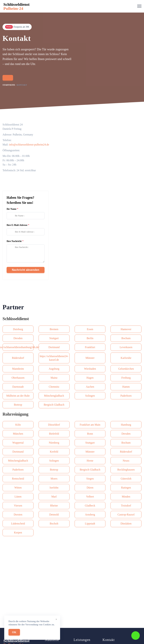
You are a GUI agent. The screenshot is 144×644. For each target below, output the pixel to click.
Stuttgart (54, 338)
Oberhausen (18, 378)
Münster (90, 358)
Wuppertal (18, 443)
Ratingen (126, 488)
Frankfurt (90, 347)
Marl (54, 497)
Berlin (90, 338)
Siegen (90, 479)
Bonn (90, 434)
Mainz (54, 378)
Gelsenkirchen (126, 369)
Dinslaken (126, 524)
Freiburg (126, 378)
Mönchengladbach (54, 396)
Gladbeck (90, 506)
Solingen (90, 396)
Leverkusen (126, 347)
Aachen (90, 387)
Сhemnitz (54, 387)
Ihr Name (12, 209)
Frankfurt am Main (90, 425)
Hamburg (126, 425)
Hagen (90, 378)
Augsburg (54, 369)
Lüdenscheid (18, 524)
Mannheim (18, 369)
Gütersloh (126, 479)
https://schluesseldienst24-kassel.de (54, 358)
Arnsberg (90, 515)
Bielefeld (54, 434)
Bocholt (54, 524)
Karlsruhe (126, 358)
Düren (90, 488)
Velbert (90, 497)
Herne (90, 461)
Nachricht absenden (26, 270)
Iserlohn (54, 488)
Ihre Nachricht (14, 241)
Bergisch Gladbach (54, 405)
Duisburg (18, 329)
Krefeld (54, 452)
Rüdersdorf (18, 358)
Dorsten (18, 515)
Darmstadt (18, 387)
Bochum (126, 338)
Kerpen (18, 533)
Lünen (18, 497)
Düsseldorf (54, 425)
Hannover (126, 329)
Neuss (126, 461)
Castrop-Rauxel (126, 515)
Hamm (126, 387)
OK (14, 632)
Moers (54, 479)
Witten (18, 488)
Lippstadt (90, 524)
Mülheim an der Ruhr (18, 396)
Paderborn (126, 396)
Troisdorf (126, 506)
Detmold (54, 515)
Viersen (18, 506)
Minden (126, 497)
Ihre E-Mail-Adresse (17, 225)
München (18, 434)
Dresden (18, 338)
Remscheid (18, 479)
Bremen (54, 329)
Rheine (54, 506)
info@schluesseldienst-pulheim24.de (29, 145)
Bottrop (18, 405)
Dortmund (54, 347)
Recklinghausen (126, 470)
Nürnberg (54, 443)
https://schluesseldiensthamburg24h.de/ (18, 347)
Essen (90, 329)
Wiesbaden (90, 369)
